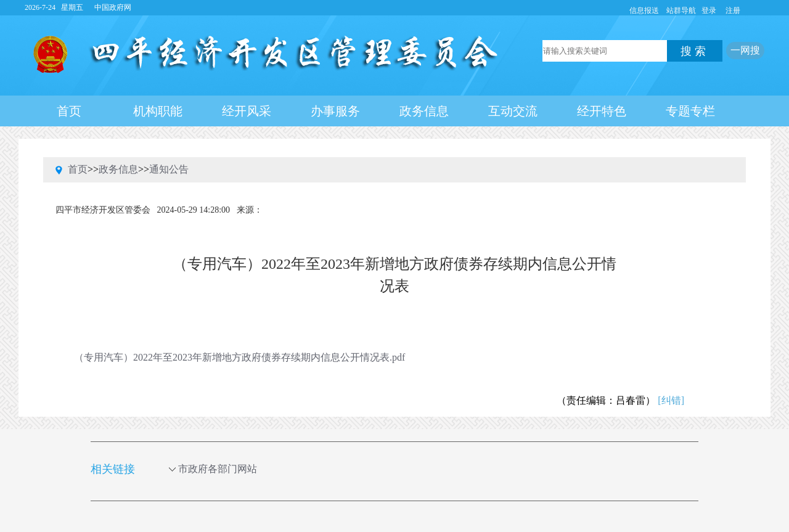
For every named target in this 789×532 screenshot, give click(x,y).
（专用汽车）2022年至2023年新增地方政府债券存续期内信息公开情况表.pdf (239, 357)
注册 (733, 10)
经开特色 (602, 111)
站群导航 (681, 10)
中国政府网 (113, 7)
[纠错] (671, 400)
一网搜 (745, 50)
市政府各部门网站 (224, 469)
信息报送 (644, 10)
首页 (69, 111)
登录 (709, 10)
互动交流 (513, 111)
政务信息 (424, 111)
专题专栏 (690, 111)
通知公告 (169, 169)
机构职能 (158, 111)
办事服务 (335, 111)
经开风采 (247, 111)
